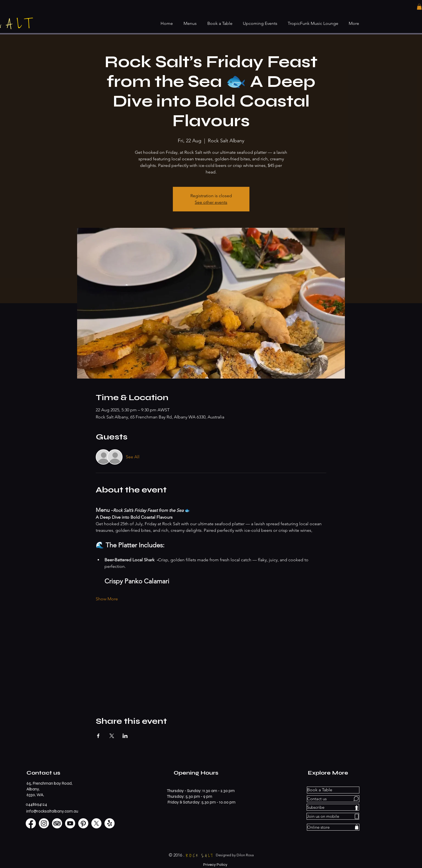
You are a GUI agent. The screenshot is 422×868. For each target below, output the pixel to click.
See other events (211, 202)
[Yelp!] (110, 823)
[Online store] (333, 827)
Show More (107, 599)
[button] (419, 7)
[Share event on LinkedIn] (125, 736)
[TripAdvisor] (57, 823)
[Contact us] (333, 799)
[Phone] (357, 816)
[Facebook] (31, 823)
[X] (96, 823)
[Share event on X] (112, 736)
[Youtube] (70, 823)
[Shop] (357, 827)
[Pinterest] (83, 823)
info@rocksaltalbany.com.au (52, 811)
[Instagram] (44, 823)
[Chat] (356, 799)
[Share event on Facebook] (98, 736)
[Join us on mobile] (333, 816)
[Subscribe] (333, 807)
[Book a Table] (333, 790)
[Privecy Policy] (215, 865)
